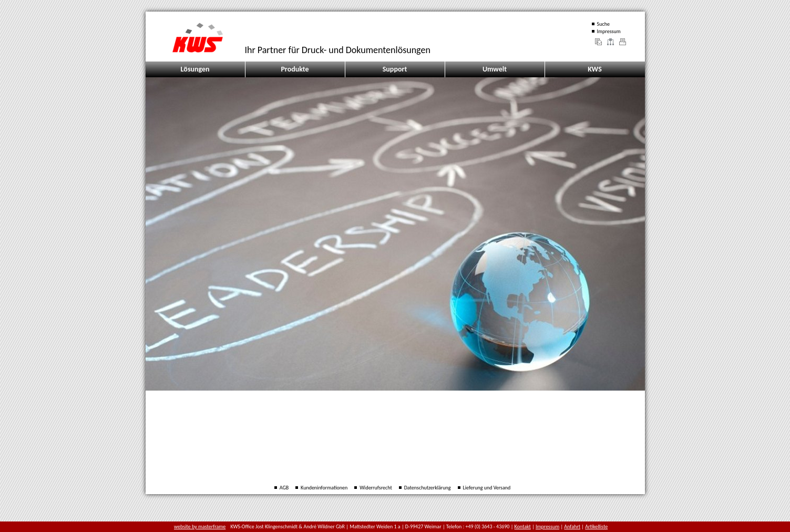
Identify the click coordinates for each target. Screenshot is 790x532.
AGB (284, 488)
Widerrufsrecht (376, 488)
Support (395, 69)
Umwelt (495, 69)
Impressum (609, 31)
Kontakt (523, 526)
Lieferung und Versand (487, 488)
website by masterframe (200, 526)
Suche (603, 24)
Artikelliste (596, 526)
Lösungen (195, 69)
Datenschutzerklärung (428, 488)
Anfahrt (572, 526)
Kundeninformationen (324, 488)
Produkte (295, 69)
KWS (595, 69)
